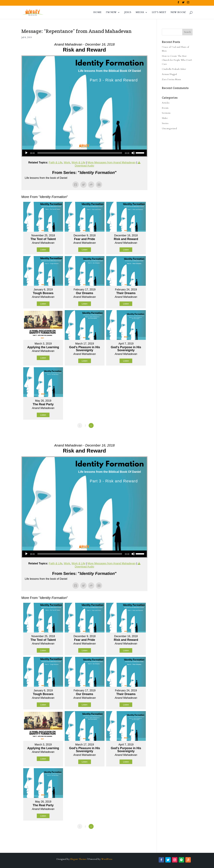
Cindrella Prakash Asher (174, 69)
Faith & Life (56, 162)
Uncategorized (169, 128)
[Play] (26, 153)
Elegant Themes (78, 859)
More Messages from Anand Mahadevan (112, 162)
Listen (43, 250)
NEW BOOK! (178, 13)
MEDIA (140, 13)
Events (165, 108)
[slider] (80, 153)
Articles (166, 103)
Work (67, 162)
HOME (97, 13)
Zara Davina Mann (171, 79)
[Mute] (133, 153)
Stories (165, 123)
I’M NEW (111, 13)
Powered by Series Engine (135, 435)
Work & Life (78, 162)
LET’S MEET (159, 13)
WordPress (107, 859)
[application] (84, 153)
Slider (165, 118)
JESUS (128, 13)
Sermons (166, 113)
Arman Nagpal (169, 74)
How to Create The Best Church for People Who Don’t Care (177, 60)
